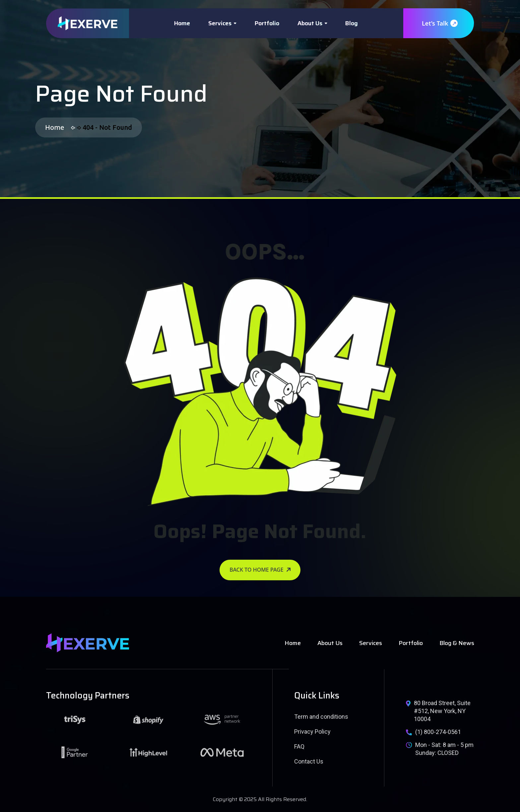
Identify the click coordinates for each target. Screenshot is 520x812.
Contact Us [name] (309, 761)
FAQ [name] (299, 746)
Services (220, 23)
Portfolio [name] (411, 643)
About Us (310, 23)
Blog (352, 23)
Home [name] (293, 643)
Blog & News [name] (457, 643)
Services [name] (371, 643)
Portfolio (267, 23)
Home (182, 23)
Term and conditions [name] (321, 717)
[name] (88, 23)
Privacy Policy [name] (312, 731)
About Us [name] (330, 643)
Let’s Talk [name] (439, 23)
